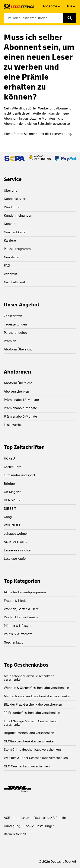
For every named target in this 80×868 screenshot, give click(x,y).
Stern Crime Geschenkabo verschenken (32, 750)
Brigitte (9, 484)
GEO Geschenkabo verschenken (27, 766)
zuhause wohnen (16, 534)
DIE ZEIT (10, 509)
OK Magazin (13, 492)
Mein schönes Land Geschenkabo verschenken (38, 696)
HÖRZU (9, 458)
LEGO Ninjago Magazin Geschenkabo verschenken (31, 723)
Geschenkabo (14, 642)
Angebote (50, 6)
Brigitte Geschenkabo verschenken (29, 733)
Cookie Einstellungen (39, 826)
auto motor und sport (19, 475)
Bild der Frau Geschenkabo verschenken (33, 705)
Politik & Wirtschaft (18, 634)
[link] (19, 6)
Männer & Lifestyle (17, 626)
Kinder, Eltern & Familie (21, 617)
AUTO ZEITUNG (15, 542)
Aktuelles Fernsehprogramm (25, 592)
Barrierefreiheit (15, 834)
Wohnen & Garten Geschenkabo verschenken (36, 688)
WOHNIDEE (12, 525)
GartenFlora (13, 467)
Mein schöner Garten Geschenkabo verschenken (29, 678)
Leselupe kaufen (16, 559)
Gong (8, 517)
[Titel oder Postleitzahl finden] (40, 18)
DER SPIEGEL (14, 500)
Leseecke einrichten (18, 550)
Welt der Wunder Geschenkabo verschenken (36, 758)
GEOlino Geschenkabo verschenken (30, 741)
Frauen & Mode (15, 601)
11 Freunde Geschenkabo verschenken (32, 713)
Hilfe (69, 6)
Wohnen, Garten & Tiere (21, 609)
